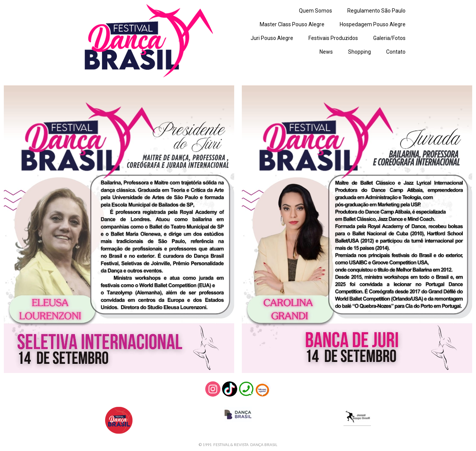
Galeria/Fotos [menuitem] (389, 38)
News (326, 52)
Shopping (359, 52)
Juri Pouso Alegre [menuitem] (272, 38)
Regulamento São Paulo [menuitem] (376, 11)
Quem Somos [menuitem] (315, 11)
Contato (396, 52)
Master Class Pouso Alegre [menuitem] (292, 24)
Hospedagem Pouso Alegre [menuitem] (373, 24)
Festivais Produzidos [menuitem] (333, 38)
